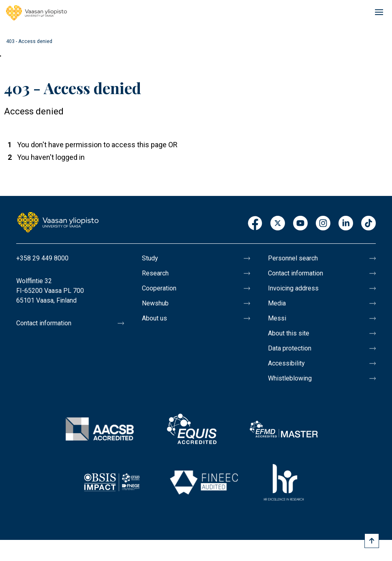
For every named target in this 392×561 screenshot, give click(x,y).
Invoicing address (293, 288)
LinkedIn (346, 224)
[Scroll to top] (372, 541)
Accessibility (286, 363)
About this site (289, 333)
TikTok (368, 224)
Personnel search (293, 258)
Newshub (155, 303)
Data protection (290, 348)
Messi (277, 318)
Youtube (300, 224)
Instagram (323, 224)
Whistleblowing (290, 378)
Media (277, 303)
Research (155, 273)
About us (154, 318)
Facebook (255, 224)
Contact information (44, 323)
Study (150, 258)
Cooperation (159, 288)
